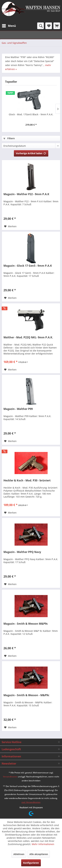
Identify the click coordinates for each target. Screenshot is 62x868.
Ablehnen (19, 854)
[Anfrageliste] (57, 26)
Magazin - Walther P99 (18, 409)
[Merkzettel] (49, 26)
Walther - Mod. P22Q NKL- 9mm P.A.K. (28, 337)
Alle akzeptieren (39, 854)
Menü (9, 25)
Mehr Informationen (43, 844)
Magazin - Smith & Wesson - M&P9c (26, 695)
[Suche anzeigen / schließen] (41, 26)
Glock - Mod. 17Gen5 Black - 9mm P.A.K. (31, 114)
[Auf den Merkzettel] (10, 226)
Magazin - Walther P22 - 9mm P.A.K (26, 194)
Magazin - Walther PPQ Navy (22, 552)
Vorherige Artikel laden (31, 153)
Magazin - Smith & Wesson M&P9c (26, 624)
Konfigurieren (31, 863)
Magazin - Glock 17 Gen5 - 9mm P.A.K (28, 266)
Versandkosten (10, 777)
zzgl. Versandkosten (31, 802)
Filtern (9, 138)
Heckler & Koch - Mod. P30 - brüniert (27, 480)
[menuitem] (9, 26)
